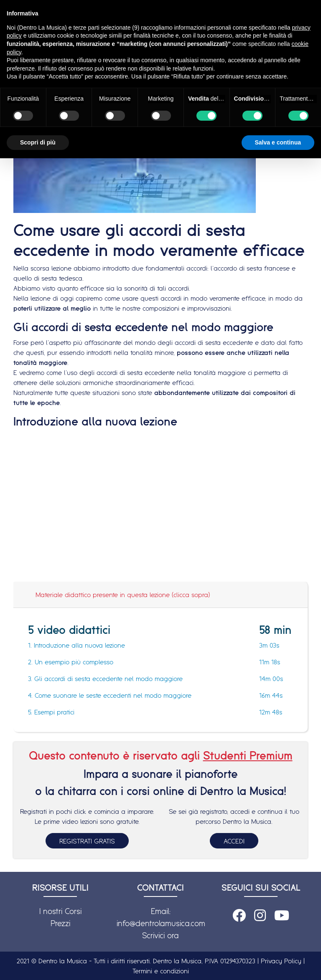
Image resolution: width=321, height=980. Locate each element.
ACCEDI (234, 841)
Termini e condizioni (161, 971)
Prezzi (60, 923)
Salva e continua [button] (278, 142)
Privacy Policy (281, 961)
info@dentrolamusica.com (161, 923)
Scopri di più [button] (38, 142)
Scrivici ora (160, 935)
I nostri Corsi (60, 911)
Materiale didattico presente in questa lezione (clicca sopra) (123, 595)
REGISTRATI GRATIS (87, 841)
